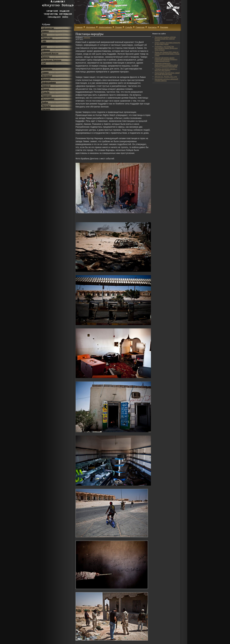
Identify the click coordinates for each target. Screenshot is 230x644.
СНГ (44, 63)
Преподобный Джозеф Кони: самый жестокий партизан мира (167, 74)
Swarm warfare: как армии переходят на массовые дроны (167, 43)
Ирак (45, 35)
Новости (46, 86)
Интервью (47, 76)
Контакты (152, 27)
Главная (79, 27)
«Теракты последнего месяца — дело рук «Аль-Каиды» (166, 70)
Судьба (46, 92)
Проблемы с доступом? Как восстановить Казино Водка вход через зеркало (166, 48)
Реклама (164, 27)
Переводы (47, 69)
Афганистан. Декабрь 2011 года (166, 77)
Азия (45, 47)
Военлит (46, 79)
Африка (46, 50)
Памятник (47, 96)
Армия (45, 72)
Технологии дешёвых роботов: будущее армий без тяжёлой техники (165, 39)
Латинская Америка (52, 60)
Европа (46, 57)
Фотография (48, 99)
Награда (46, 109)
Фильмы (46, 106)
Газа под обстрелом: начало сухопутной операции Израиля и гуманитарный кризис (166, 59)
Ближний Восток (50, 53)
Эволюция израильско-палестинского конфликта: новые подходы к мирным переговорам (166, 65)
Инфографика (49, 82)
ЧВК (44, 41)
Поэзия (46, 89)
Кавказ (45, 31)
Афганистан (48, 28)
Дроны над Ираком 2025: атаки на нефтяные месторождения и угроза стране (167, 54)
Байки (45, 102)
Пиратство (47, 38)
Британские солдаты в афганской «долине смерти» (166, 80)
